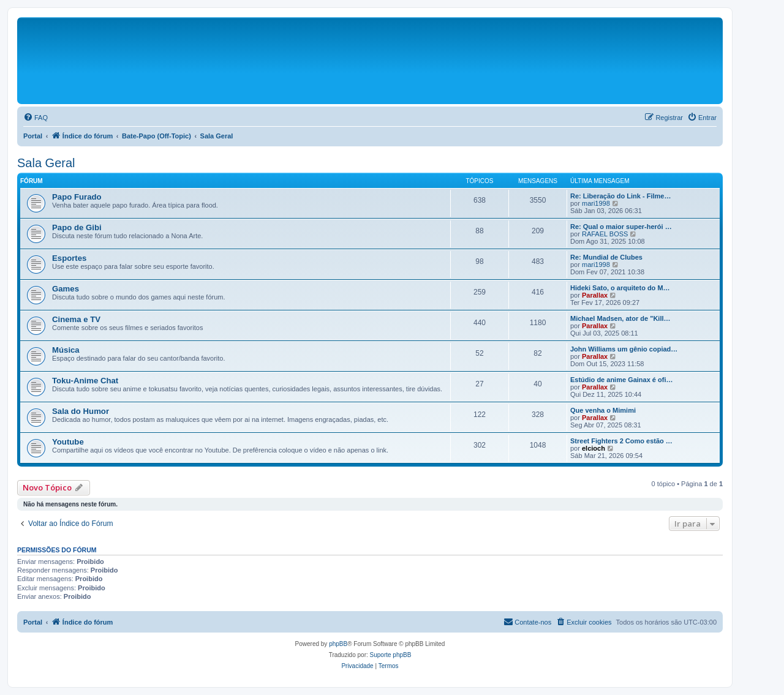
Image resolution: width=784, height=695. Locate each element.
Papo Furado (77, 197)
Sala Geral (46, 163)
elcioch (594, 448)
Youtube (68, 442)
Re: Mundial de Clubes (606, 257)
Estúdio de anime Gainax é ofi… (621, 380)
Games (66, 289)
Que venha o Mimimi (603, 410)
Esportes (69, 258)
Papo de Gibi (77, 227)
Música (66, 350)
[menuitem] (36, 118)
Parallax (595, 295)
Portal (33, 136)
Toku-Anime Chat (85, 381)
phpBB (338, 644)
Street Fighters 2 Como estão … (621, 441)
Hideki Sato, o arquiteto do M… (620, 288)
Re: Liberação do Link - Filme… (620, 196)
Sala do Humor (81, 411)
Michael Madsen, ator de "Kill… (620, 318)
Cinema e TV (76, 319)
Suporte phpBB (391, 655)
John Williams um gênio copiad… (624, 349)
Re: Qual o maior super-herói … (621, 227)
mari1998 (596, 203)
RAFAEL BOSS (605, 234)
